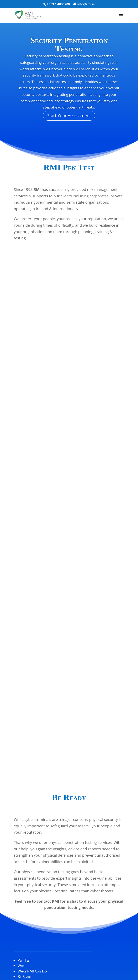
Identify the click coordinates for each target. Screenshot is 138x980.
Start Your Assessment (69, 116)
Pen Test (24, 825)
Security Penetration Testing (69, 44)
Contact (24, 847)
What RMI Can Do (32, 836)
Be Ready (24, 841)
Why (21, 830)
